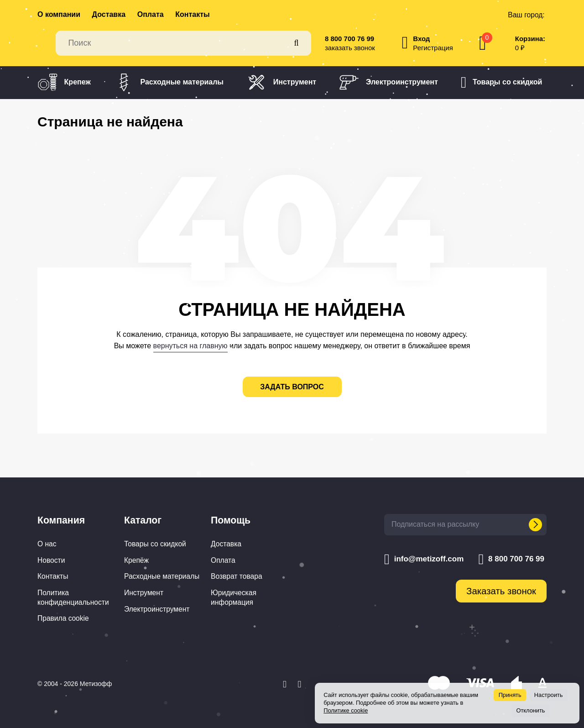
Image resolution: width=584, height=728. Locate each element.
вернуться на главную (190, 346)
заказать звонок (350, 48)
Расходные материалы (169, 82)
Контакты (192, 14)
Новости (51, 560)
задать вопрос (292, 387)
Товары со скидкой (501, 83)
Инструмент (281, 82)
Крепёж (136, 560)
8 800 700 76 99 (349, 39)
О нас (47, 544)
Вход (421, 39)
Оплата (151, 14)
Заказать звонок (501, 591)
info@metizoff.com (424, 559)
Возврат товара (237, 576)
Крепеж (64, 82)
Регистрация (433, 48)
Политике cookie (346, 710)
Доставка (109, 14)
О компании (59, 14)
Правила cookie (63, 618)
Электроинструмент (388, 82)
